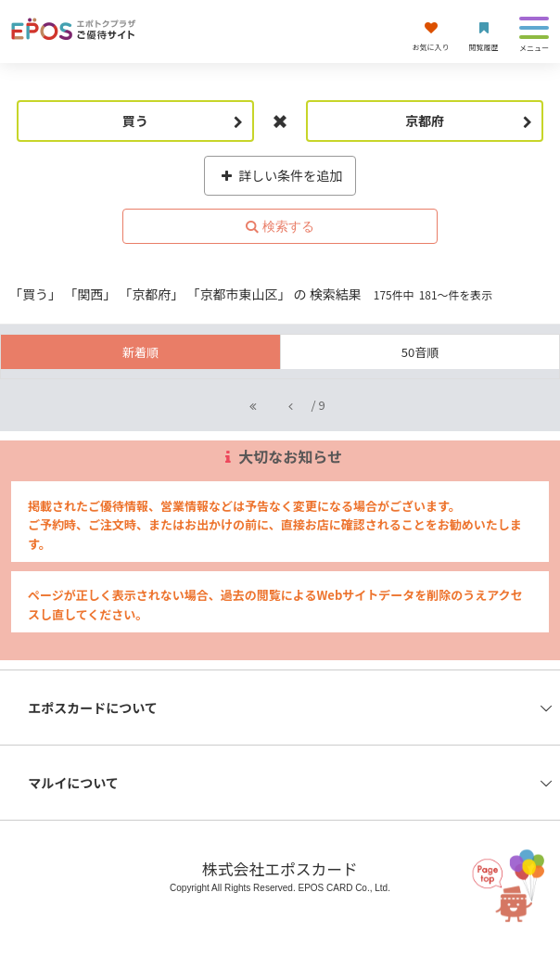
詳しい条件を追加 (280, 175)
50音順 (420, 352)
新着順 (140, 352)
